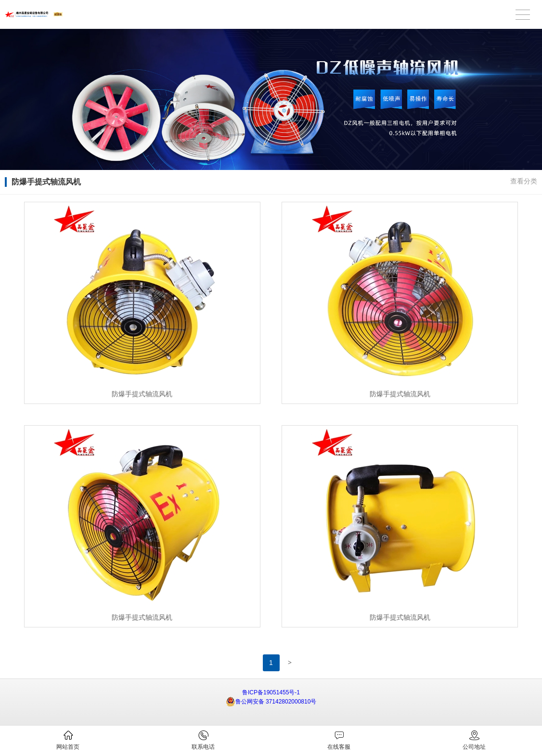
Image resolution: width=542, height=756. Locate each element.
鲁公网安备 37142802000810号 (271, 702)
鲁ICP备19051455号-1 (271, 692)
